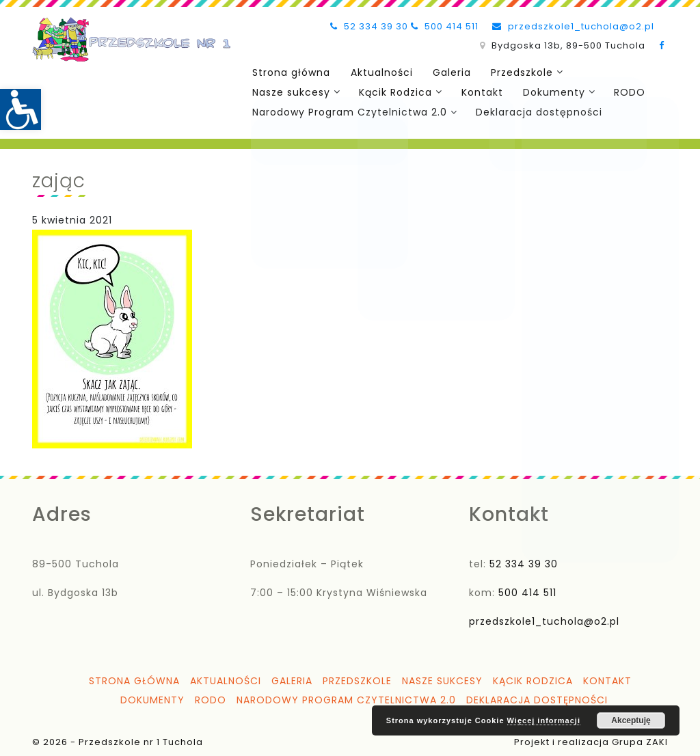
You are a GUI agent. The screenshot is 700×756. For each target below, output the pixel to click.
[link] (21, 109)
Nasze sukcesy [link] (290, 91)
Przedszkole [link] (512, 72)
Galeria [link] (444, 72)
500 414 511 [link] (445, 26)
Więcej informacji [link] (544, 720)
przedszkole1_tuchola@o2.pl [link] (573, 26)
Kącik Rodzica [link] (393, 91)
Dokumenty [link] (547, 91)
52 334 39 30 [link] (369, 26)
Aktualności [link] (377, 72)
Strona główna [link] (290, 72)
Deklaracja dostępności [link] (536, 110)
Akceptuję (631, 720)
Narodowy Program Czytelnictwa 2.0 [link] (348, 110)
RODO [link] (621, 91)
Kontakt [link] (477, 91)
